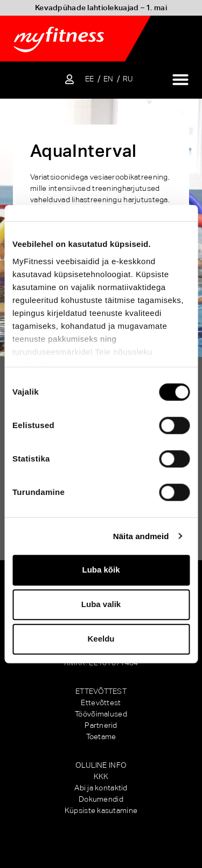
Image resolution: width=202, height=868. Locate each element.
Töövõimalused (101, 714)
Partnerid (101, 725)
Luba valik (101, 604)
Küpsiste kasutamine (101, 810)
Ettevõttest (101, 702)
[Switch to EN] (109, 79)
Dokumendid (101, 799)
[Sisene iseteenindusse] (69, 79)
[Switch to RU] (128, 79)
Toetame (101, 736)
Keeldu (101, 639)
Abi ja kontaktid (101, 788)
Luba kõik (101, 570)
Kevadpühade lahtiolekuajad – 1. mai (101, 8)
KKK (101, 776)
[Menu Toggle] (180, 79)
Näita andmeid (141, 536)
